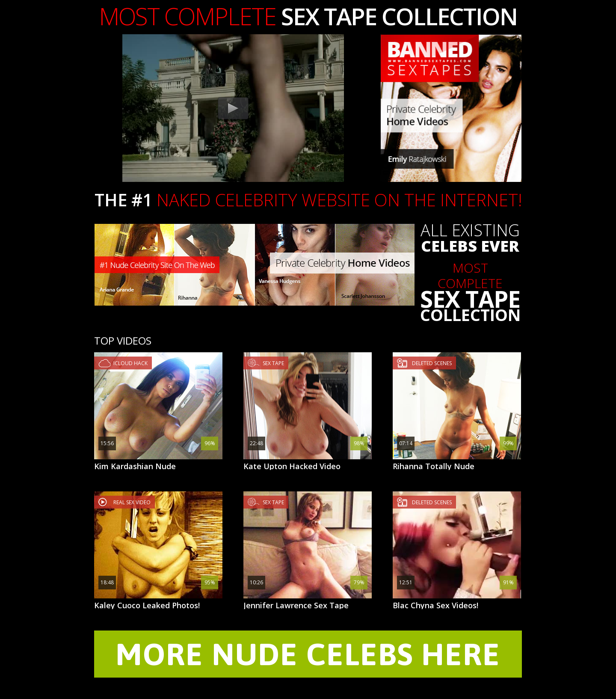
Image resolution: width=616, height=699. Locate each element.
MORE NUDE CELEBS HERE (308, 654)
